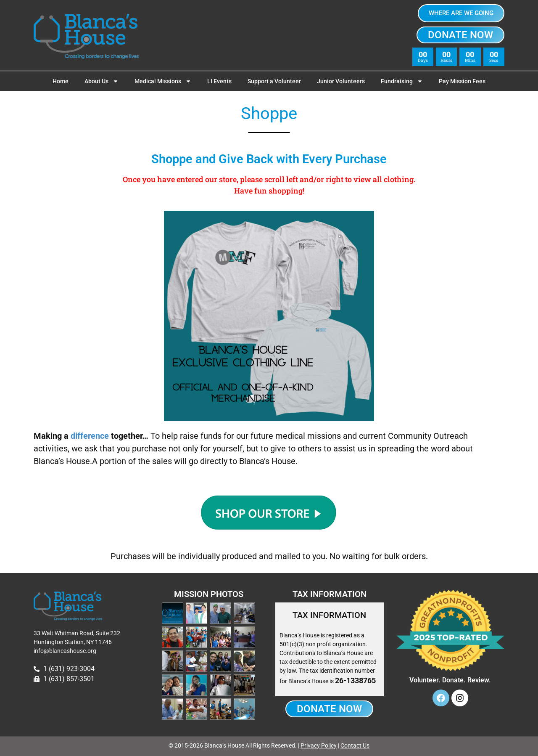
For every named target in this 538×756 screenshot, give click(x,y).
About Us (102, 81)
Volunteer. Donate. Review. (450, 680)
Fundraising (402, 81)
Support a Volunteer (274, 81)
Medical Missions (163, 81)
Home (61, 81)
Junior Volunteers (341, 81)
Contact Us (355, 745)
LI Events (219, 81)
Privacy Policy (319, 745)
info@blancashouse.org (65, 651)
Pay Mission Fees (462, 81)
